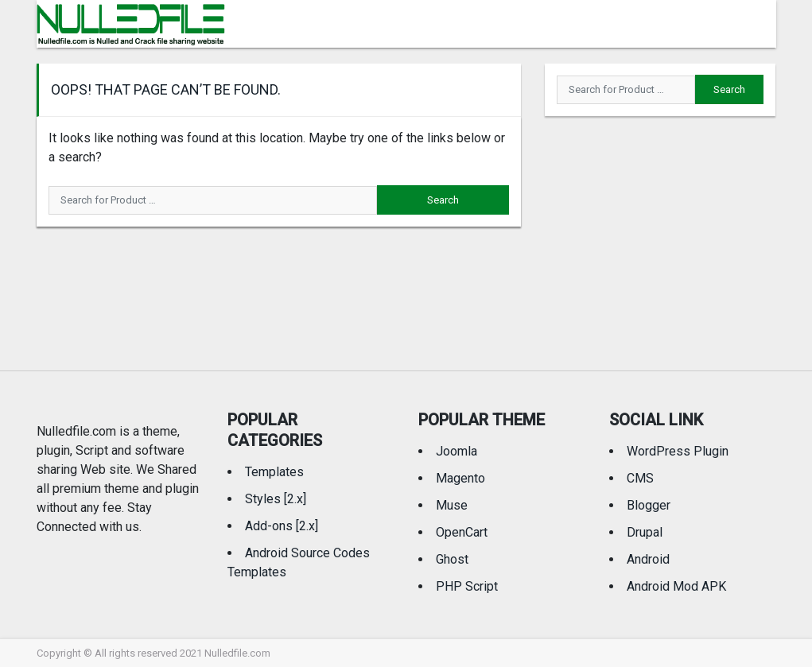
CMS (640, 478)
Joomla (457, 451)
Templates (274, 472)
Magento (460, 478)
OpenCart (462, 532)
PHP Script (467, 586)
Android (648, 559)
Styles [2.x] (276, 499)
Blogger (649, 505)
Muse (452, 505)
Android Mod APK (676, 586)
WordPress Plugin (678, 451)
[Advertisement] (660, 231)
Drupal (645, 532)
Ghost (452, 559)
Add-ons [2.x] (282, 526)
